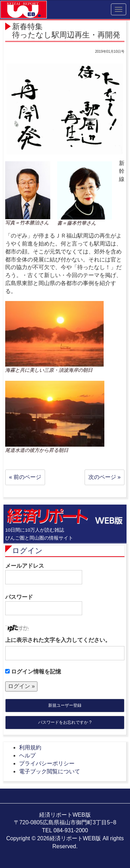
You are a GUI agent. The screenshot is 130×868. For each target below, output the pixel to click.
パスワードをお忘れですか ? (65, 722)
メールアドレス (44, 574)
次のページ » (105, 477)
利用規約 (30, 747)
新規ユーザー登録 (65, 705)
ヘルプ (27, 755)
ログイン (27, 551)
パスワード (44, 605)
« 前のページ (25, 477)
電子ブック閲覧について (50, 771)
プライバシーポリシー (47, 763)
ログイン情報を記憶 (33, 672)
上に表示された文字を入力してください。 (58, 640)
